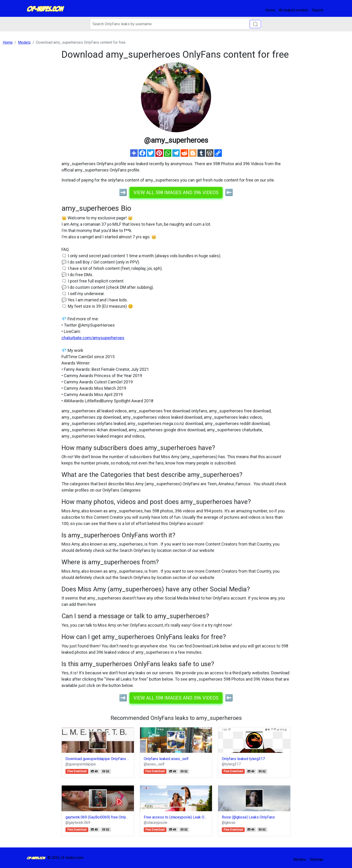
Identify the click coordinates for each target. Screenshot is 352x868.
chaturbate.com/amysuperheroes (93, 338)
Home (270, 10)
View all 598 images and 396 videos (176, 193)
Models (300, 859)
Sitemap (316, 859)
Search (318, 10)
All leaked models (294, 10)
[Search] (176, 24)
